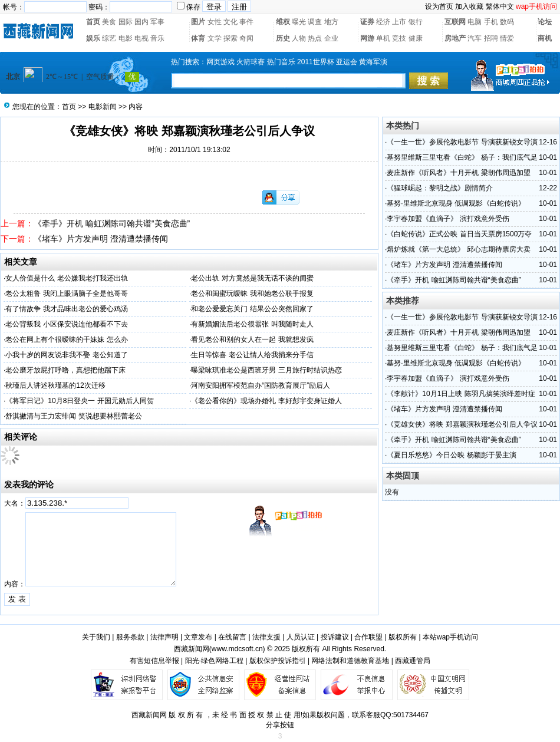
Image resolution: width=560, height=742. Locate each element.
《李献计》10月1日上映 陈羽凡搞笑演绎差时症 (461, 394)
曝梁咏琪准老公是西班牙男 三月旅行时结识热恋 (266, 370)
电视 (141, 38)
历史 (283, 38)
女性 (215, 22)
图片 (198, 22)
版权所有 (403, 637)
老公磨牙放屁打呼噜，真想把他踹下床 (65, 370)
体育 (198, 38)
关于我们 (96, 637)
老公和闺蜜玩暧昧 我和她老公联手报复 (252, 293)
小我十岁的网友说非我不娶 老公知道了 (66, 355)
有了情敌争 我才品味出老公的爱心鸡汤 (66, 309)
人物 (299, 38)
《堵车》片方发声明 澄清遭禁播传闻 (101, 239)
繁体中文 (500, 6)
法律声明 (164, 637)
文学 (215, 38)
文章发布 (198, 637)
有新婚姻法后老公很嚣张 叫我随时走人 (252, 324)
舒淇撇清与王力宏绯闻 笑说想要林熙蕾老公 (73, 416)
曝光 (299, 22)
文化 (230, 22)
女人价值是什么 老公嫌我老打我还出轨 (66, 278)
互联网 (455, 22)
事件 (246, 22)
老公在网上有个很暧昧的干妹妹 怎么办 (66, 339)
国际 (126, 22)
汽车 (475, 38)
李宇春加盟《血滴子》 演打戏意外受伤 (448, 219)
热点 (315, 38)
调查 (315, 22)
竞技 (399, 38)
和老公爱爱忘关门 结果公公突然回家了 (252, 309)
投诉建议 (335, 637)
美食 (109, 22)
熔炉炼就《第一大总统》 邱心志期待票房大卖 (458, 249)
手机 (491, 22)
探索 (230, 38)
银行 (416, 22)
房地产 (455, 38)
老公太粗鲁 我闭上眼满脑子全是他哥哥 (66, 293)
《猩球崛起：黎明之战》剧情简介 (440, 188)
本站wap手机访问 (450, 637)
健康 (416, 38)
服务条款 (130, 637)
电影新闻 (103, 107)
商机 (545, 38)
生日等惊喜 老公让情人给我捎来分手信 (252, 355)
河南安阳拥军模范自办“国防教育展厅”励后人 (261, 385)
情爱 (507, 38)
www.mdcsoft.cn (237, 649)
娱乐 (93, 38)
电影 (126, 38)
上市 (399, 22)
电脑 (475, 22)
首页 (93, 22)
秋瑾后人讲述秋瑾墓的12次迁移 (55, 385)
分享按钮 (280, 725)
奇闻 (246, 38)
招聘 (491, 38)
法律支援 (266, 637)
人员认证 (301, 637)
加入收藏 (469, 6)
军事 (157, 22)
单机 (383, 38)
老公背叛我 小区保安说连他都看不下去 (66, 324)
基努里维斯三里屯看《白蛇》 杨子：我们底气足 (462, 157)
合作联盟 (368, 637)
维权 (283, 22)
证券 (367, 22)
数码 (507, 22)
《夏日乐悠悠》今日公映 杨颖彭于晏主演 (451, 455)
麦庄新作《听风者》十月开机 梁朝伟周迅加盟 (458, 173)
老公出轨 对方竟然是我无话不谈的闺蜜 (252, 278)
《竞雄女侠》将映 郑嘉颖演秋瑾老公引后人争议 (462, 424)
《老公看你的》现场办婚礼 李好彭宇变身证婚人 (266, 401)
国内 (141, 22)
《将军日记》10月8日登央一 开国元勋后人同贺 (79, 401)
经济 (383, 22)
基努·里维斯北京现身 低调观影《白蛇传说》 (456, 203)
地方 (331, 22)
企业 (331, 38)
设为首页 (439, 6)
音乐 (157, 38)
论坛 (545, 22)
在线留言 (232, 637)
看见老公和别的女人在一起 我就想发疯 (252, 339)
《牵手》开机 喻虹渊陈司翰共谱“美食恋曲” (112, 223)
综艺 (109, 38)
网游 (367, 38)
